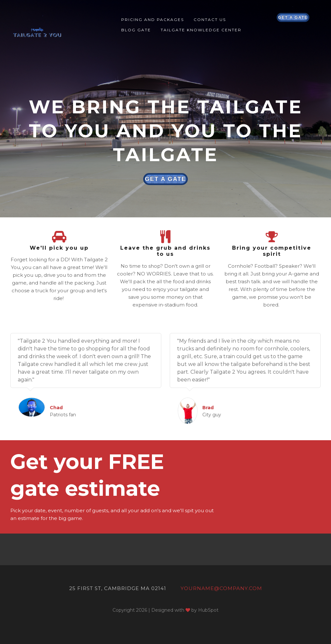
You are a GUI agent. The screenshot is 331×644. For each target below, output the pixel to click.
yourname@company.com (221, 588)
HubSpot (208, 610)
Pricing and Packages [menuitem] (153, 20)
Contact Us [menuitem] (210, 20)
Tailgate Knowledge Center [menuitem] (201, 30)
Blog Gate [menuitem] (136, 30)
